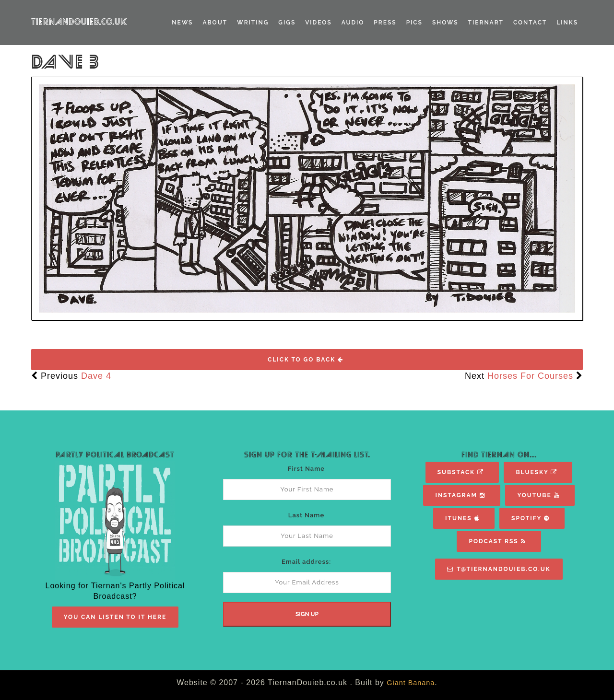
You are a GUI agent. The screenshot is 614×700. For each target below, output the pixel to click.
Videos (318, 23)
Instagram (460, 495)
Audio (353, 23)
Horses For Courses (530, 376)
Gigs (287, 23)
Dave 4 (96, 376)
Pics (414, 23)
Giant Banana (411, 683)
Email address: (306, 562)
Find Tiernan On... (499, 455)
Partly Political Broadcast (115, 455)
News (182, 23)
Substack (461, 472)
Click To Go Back (306, 360)
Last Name (306, 515)
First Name (306, 469)
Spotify (531, 518)
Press (385, 23)
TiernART (486, 23)
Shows (445, 23)
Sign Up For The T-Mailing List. (307, 455)
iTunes (462, 518)
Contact (530, 23)
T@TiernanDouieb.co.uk (499, 569)
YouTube (538, 495)
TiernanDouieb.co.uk (79, 22)
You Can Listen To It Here (115, 617)
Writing (253, 23)
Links (567, 23)
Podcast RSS (497, 541)
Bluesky (537, 472)
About (215, 23)
